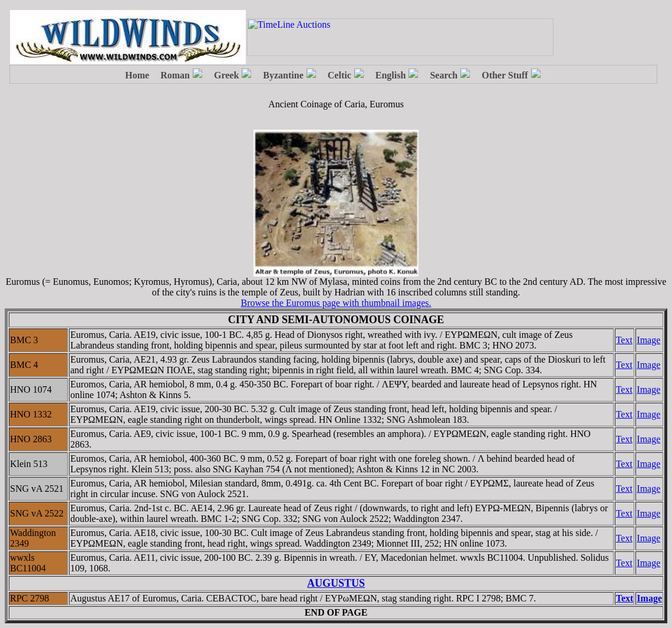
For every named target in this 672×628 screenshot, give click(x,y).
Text (624, 340)
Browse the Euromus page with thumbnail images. (336, 303)
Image (648, 340)
